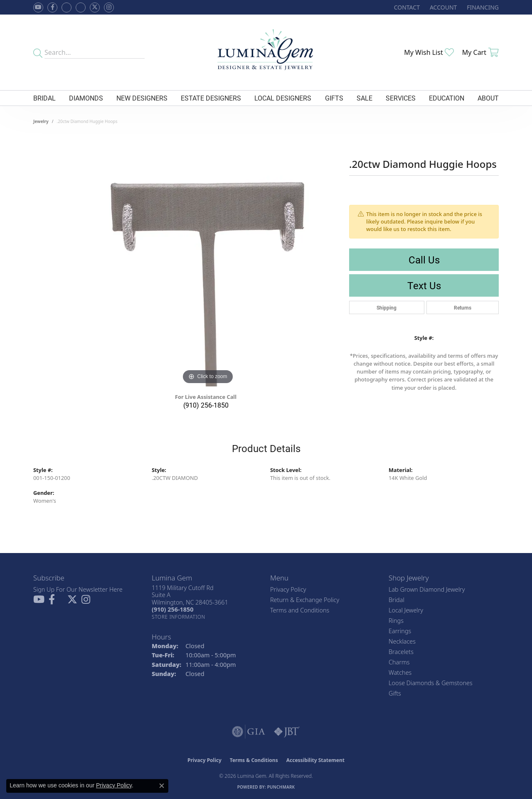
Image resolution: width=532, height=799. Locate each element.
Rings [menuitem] (396, 621)
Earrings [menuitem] (400, 631)
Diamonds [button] (86, 98)
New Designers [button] (142, 98)
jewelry (41, 121)
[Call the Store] (172, 609)
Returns (463, 307)
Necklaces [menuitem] (402, 641)
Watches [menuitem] (400, 672)
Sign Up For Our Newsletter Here (78, 589)
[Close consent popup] (162, 786)
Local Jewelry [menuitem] (406, 610)
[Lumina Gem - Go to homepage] (266, 52)
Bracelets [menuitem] (401, 652)
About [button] (488, 98)
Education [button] (447, 98)
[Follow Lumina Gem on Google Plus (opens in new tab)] (81, 7)
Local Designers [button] (283, 98)
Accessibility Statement (315, 760)
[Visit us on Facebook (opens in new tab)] (66, 7)
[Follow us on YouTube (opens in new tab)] (38, 7)
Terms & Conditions (254, 760)
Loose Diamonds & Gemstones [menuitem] (431, 683)
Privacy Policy (288, 589)
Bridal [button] (44, 98)
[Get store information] (179, 617)
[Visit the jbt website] (287, 732)
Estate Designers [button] (211, 98)
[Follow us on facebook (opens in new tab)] (52, 7)
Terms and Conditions (300, 610)
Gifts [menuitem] (395, 693)
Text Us (424, 285)
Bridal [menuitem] (397, 600)
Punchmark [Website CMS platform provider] (281, 787)
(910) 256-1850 (206, 405)
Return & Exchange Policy (305, 600)
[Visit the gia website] (249, 732)
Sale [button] (365, 98)
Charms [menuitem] (399, 662)
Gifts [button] (334, 98)
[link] (406, 7)
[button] (442, 7)
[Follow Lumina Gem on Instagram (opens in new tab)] (109, 7)
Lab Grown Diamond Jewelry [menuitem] (427, 589)
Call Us (424, 260)
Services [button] (401, 98)
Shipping (387, 307)
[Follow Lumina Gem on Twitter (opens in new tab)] (95, 7)
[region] (208, 262)
